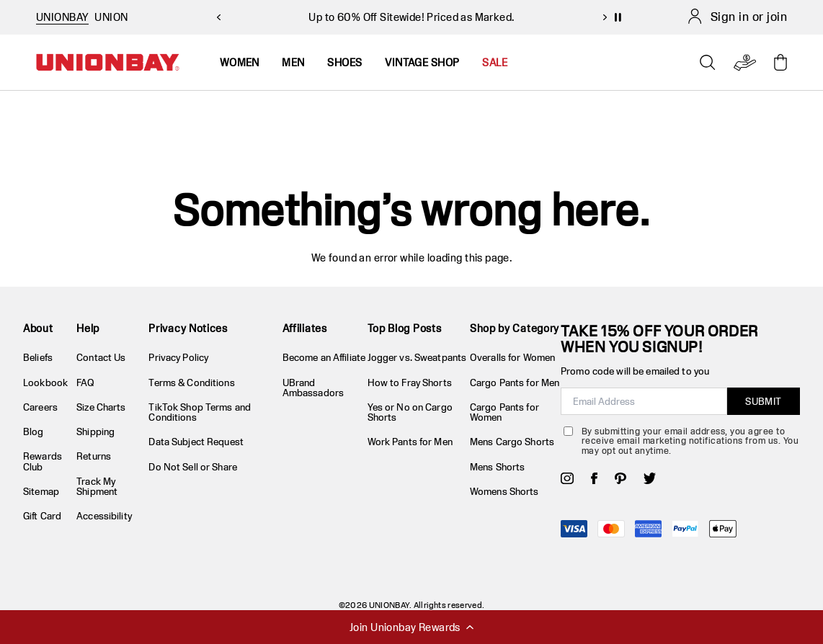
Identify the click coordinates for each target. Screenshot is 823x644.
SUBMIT (764, 401)
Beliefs (38, 357)
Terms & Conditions (191, 383)
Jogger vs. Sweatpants (417, 357)
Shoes (344, 62)
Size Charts (101, 407)
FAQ (85, 383)
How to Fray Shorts (410, 383)
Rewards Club (43, 461)
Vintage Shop (422, 62)
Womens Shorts (504, 491)
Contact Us (101, 357)
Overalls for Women (512, 357)
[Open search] (708, 63)
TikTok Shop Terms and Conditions (200, 412)
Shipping (95, 431)
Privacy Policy (178, 357)
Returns (94, 456)
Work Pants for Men (410, 442)
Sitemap (41, 491)
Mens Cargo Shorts (512, 442)
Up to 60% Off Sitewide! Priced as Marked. (411, 17)
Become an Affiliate (324, 357)
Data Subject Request (196, 442)
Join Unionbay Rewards (411, 627)
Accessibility (104, 516)
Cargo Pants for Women (504, 412)
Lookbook (45, 383)
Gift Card (42, 516)
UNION (111, 17)
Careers (40, 407)
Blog (34, 431)
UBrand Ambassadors (313, 388)
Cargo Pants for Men (515, 383)
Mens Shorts (497, 467)
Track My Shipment (97, 486)
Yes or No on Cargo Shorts (410, 412)
